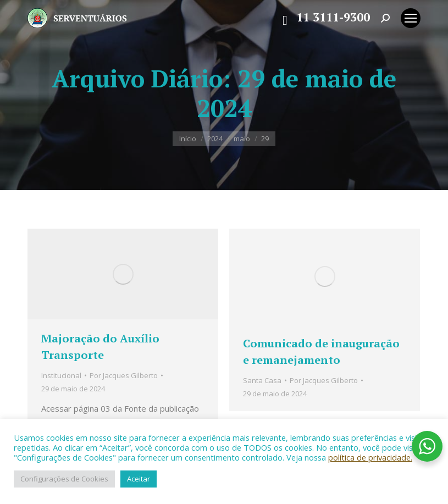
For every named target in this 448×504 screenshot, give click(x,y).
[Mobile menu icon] (411, 18)
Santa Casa (262, 380)
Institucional (61, 375)
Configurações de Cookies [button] (64, 479)
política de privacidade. (370, 457)
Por (124, 375)
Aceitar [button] (139, 479)
